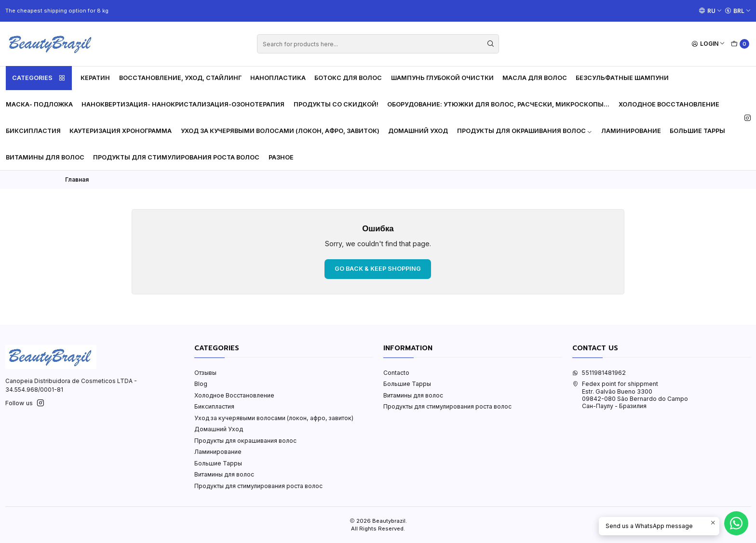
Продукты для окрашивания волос (525, 131)
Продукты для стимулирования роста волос (176, 157)
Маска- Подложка (39, 104)
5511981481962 (599, 373)
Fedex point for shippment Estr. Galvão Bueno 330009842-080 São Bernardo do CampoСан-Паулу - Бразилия (630, 395)
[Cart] (740, 44)
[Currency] (738, 11)
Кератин (95, 78)
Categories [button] (39, 78)
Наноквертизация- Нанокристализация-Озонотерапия (183, 104)
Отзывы (205, 373)
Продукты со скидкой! (336, 104)
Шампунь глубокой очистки (442, 78)
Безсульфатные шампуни (622, 78)
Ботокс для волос (348, 78)
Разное (281, 157)
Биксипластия (33, 131)
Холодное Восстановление (669, 104)
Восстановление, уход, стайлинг (180, 78)
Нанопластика (278, 78)
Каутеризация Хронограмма (121, 131)
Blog (201, 384)
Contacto (396, 373)
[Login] (709, 44)
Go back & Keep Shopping (378, 269)
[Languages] (710, 11)
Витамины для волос (45, 157)
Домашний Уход (418, 131)
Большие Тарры (697, 131)
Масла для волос (535, 78)
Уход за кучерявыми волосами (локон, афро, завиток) (280, 131)
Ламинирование (631, 131)
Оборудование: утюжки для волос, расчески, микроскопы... (498, 104)
